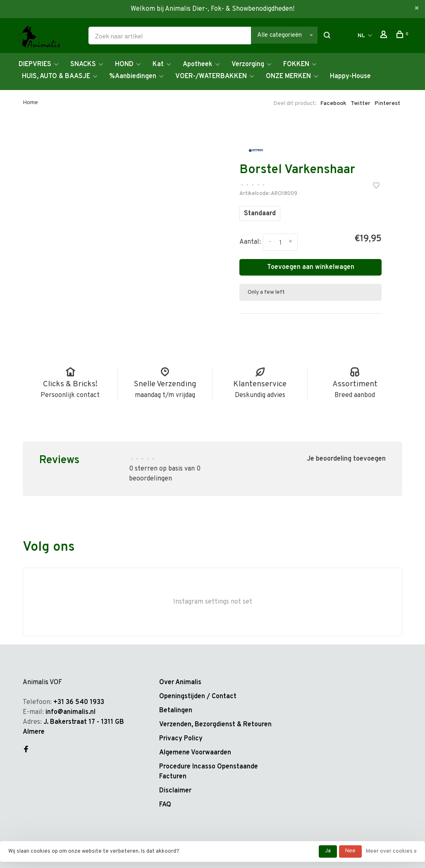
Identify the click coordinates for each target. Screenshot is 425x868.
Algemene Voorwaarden (195, 753)
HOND (124, 64)
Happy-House (350, 76)
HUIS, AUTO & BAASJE (56, 76)
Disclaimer (175, 791)
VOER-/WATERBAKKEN (211, 76)
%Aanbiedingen (133, 76)
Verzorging (248, 64)
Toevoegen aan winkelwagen (311, 267)
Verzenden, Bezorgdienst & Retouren (215, 725)
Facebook (333, 103)
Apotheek (198, 64)
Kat (158, 64)
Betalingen (176, 711)
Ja (328, 851)
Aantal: (250, 242)
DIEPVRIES (35, 64)
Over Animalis (180, 683)
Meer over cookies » (391, 851)
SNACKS (83, 64)
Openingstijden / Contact (198, 697)
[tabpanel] (130, 204)
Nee (350, 851)
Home (30, 103)
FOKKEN (296, 64)
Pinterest (387, 103)
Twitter (361, 103)
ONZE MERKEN (288, 76)
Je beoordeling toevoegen (346, 459)
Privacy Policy (181, 739)
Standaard (260, 214)
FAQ (165, 805)
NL (361, 36)
